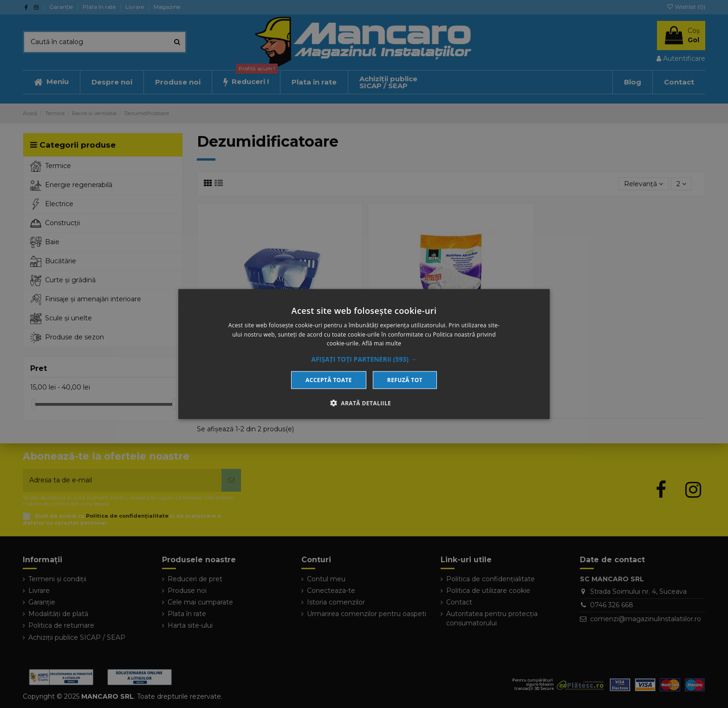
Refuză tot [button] (405, 380)
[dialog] (364, 354)
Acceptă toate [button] (329, 380)
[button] (364, 359)
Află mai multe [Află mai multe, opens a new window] (381, 343)
